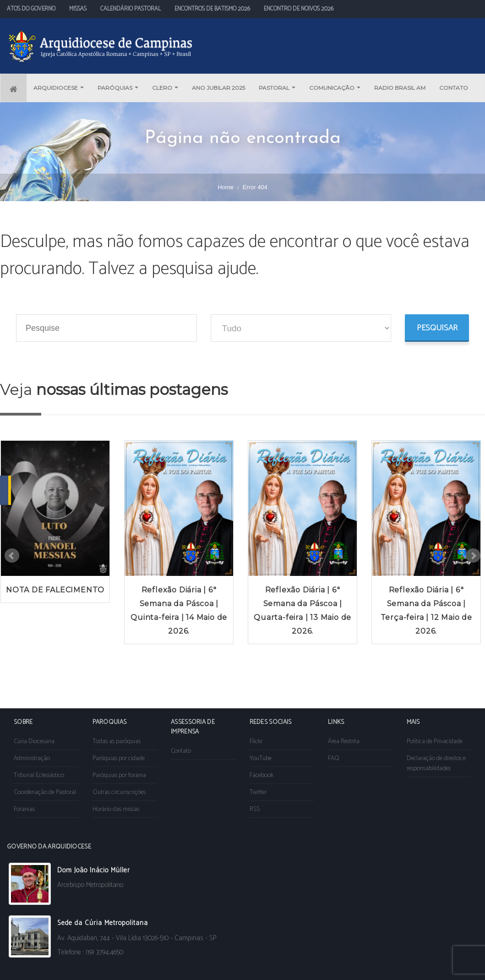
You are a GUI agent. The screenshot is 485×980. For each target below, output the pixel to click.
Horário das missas (116, 809)
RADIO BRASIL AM (400, 88)
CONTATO (454, 88)
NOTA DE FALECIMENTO (55, 590)
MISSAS (78, 9)
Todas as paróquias (117, 742)
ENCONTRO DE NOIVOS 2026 (299, 9)
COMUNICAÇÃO (335, 88)
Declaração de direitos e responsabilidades (436, 764)
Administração (32, 758)
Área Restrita (344, 742)
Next (473, 556)
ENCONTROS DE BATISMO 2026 (212, 9)
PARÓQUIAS (118, 88)
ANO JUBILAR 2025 (218, 88)
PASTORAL (277, 88)
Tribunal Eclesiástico (39, 775)
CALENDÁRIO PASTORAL (131, 9)
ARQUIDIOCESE (59, 88)
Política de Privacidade (435, 742)
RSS (255, 809)
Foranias (24, 809)
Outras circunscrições (119, 792)
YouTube (261, 758)
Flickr (256, 742)
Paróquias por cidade (119, 758)
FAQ (334, 758)
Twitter (258, 792)
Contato (181, 751)
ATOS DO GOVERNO (31, 9)
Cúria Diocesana (34, 742)
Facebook (262, 775)
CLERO (165, 88)
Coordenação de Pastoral (45, 792)
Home (226, 187)
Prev (12, 556)
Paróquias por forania (119, 775)
